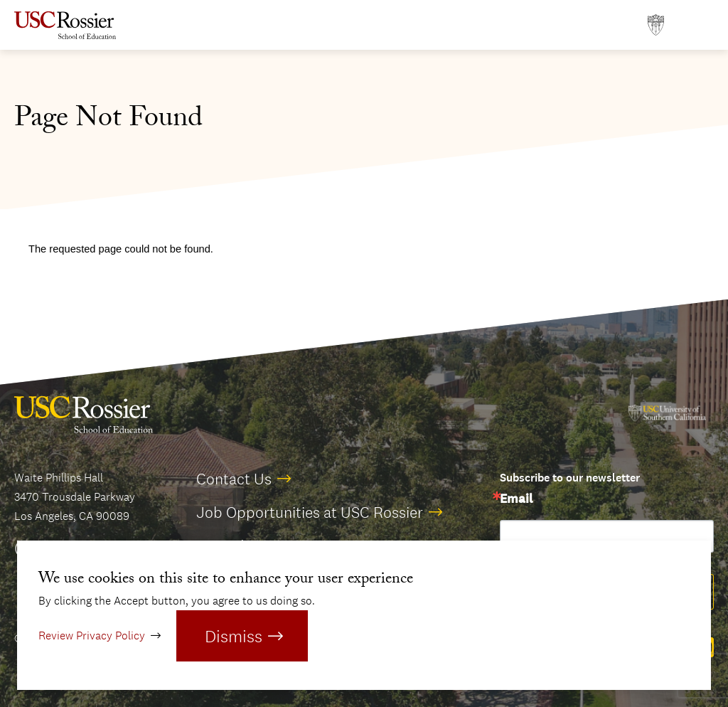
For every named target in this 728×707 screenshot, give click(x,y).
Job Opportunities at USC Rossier (310, 512)
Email (516, 499)
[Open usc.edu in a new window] (656, 25)
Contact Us (234, 479)
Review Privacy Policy (92, 636)
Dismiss (234, 636)
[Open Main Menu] (700, 25)
